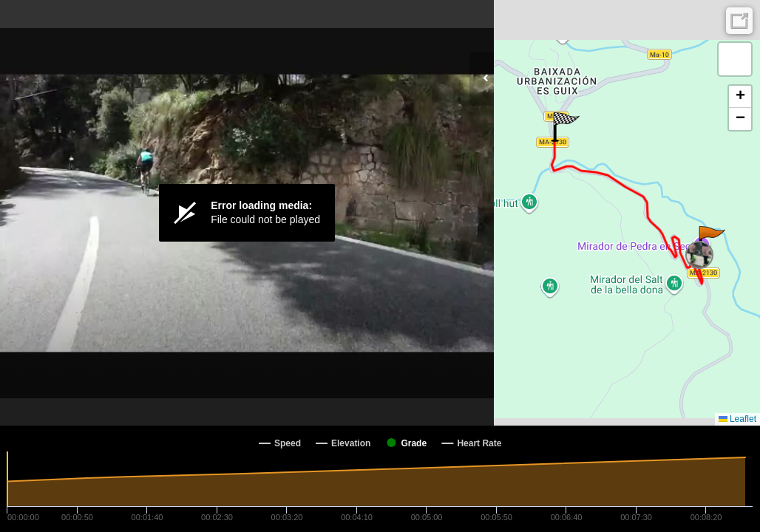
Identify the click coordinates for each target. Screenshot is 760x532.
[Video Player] (247, 213)
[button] (711, 241)
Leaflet (737, 419)
